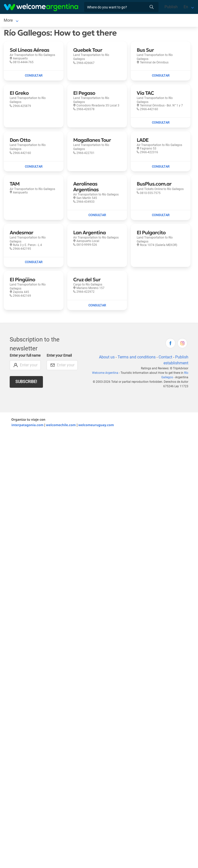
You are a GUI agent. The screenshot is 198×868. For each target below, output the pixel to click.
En (186, 7)
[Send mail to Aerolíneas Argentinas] (97, 215)
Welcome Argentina (105, 373)
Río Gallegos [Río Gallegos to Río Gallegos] (15, 20)
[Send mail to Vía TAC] (161, 123)
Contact (165, 357)
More (36, 20)
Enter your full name (25, 356)
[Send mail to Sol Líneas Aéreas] (34, 76)
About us (107, 357)
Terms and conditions (137, 357)
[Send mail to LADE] (161, 166)
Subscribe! (26, 382)
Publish (171, 7)
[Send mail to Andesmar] (34, 262)
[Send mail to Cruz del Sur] (97, 305)
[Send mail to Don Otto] (34, 166)
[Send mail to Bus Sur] (161, 76)
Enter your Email (59, 356)
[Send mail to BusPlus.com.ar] (161, 215)
